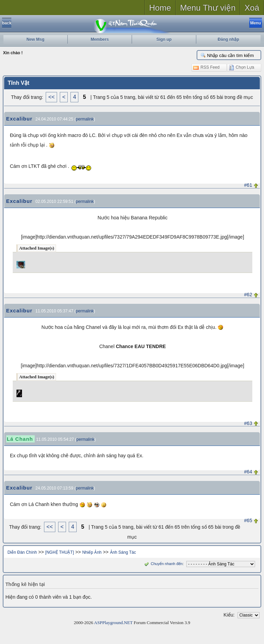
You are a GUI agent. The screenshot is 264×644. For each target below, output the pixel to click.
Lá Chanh (20, 439)
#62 (248, 295)
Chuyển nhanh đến (163, 564)
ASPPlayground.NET (113, 623)
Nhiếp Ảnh (92, 552)
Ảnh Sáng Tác (123, 552)
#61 (248, 185)
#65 (248, 520)
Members (100, 39)
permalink (85, 119)
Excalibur (19, 119)
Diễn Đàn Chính (22, 552)
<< (51, 97)
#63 (248, 423)
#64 (248, 472)
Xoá (252, 8)
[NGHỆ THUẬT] (60, 552)
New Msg (35, 39)
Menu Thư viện (208, 8)
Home (160, 8)
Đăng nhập (228, 39)
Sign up (164, 39)
